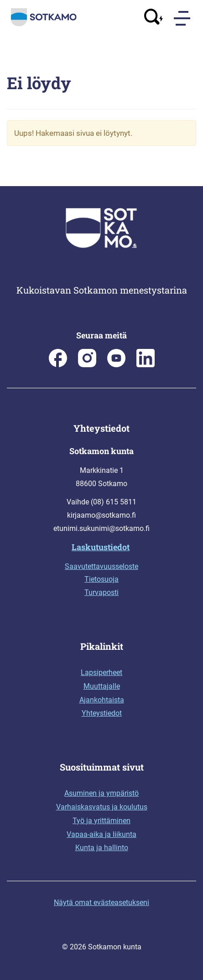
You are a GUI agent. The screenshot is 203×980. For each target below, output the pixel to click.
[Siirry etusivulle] (44, 24)
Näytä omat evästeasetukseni (101, 902)
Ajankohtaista (102, 700)
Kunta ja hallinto (102, 848)
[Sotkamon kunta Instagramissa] (87, 365)
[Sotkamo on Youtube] (116, 365)
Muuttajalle (102, 686)
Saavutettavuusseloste (101, 566)
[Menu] (183, 18)
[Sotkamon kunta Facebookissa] (58, 365)
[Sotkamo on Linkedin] (146, 365)
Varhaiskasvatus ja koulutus (102, 807)
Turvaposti (101, 592)
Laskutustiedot (101, 547)
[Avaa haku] (154, 18)
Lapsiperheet (101, 672)
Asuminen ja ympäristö (101, 793)
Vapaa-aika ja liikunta (101, 834)
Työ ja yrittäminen (101, 821)
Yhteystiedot (102, 713)
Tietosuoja (101, 579)
